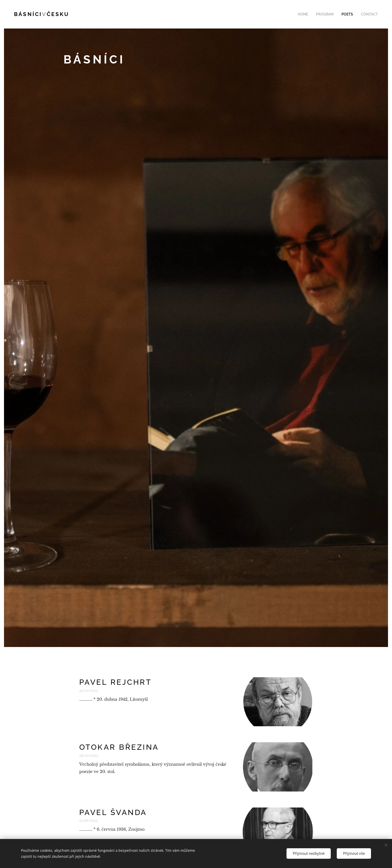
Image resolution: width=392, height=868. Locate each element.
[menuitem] (309, 14)
